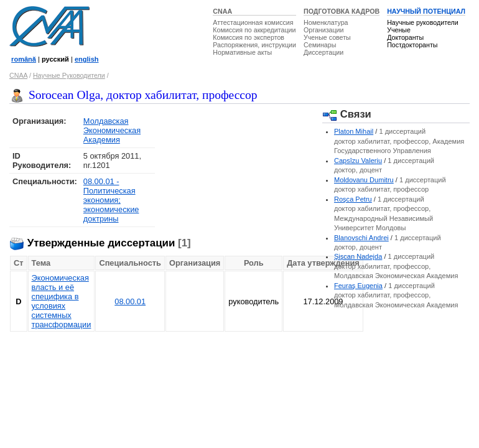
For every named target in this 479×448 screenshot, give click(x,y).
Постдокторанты (412, 45)
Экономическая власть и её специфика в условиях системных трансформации (62, 301)
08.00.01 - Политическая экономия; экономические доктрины (111, 200)
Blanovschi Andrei (361, 238)
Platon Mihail (354, 131)
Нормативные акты (242, 52)
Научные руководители (423, 22)
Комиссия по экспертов (249, 37)
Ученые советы (327, 37)
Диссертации (323, 52)
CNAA (222, 11)
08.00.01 (130, 301)
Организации (323, 30)
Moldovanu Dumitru (364, 180)
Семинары (320, 45)
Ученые (399, 30)
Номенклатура (326, 22)
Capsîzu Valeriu (358, 161)
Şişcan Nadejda (358, 256)
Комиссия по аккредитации (254, 30)
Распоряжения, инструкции (254, 45)
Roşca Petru (353, 199)
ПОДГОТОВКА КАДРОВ (342, 11)
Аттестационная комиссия (253, 22)
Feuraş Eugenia (358, 286)
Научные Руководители (69, 75)
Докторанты (405, 37)
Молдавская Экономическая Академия (112, 130)
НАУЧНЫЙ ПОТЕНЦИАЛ (426, 11)
